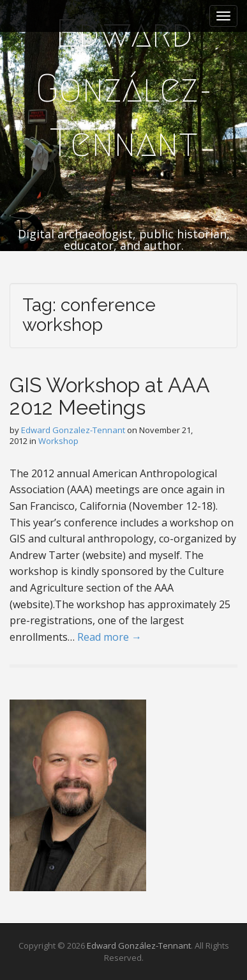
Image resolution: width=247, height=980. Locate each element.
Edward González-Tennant (124, 88)
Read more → (109, 637)
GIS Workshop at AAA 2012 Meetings (109, 396)
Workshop (58, 441)
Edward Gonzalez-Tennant (73, 430)
